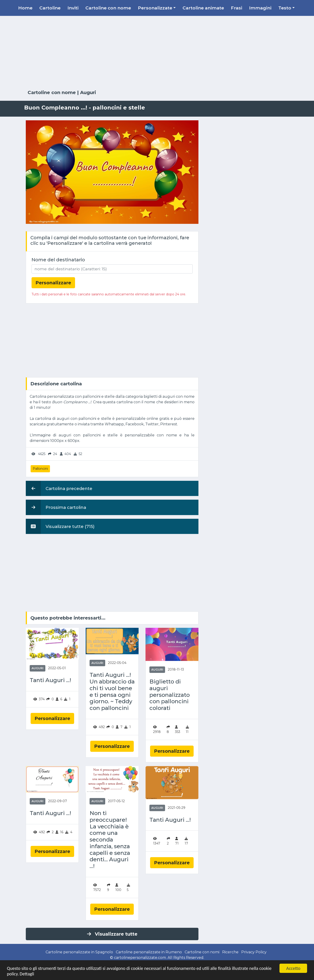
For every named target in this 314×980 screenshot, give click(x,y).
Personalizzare (52, 718)
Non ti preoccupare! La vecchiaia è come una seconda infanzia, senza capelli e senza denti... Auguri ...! (110, 840)
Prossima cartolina (56, 507)
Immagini (260, 8)
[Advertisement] (157, 53)
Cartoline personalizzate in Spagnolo (79, 952)
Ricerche (230, 952)
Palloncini (40, 469)
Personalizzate (155, 8)
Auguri (88, 92)
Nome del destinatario (58, 260)
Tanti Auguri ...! (50, 680)
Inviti (73, 8)
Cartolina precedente (59, 488)
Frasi (237, 8)
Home (25, 8)
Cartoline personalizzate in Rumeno (149, 952)
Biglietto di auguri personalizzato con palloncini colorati (170, 695)
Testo (285, 8)
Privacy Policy (254, 952)
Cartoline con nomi (202, 952)
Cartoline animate (203, 8)
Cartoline (50, 8)
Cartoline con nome (108, 8)
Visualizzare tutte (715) (60, 526)
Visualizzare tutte (112, 934)
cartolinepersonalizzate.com (140, 958)
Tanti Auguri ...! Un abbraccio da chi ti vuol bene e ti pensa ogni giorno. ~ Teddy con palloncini (112, 692)
